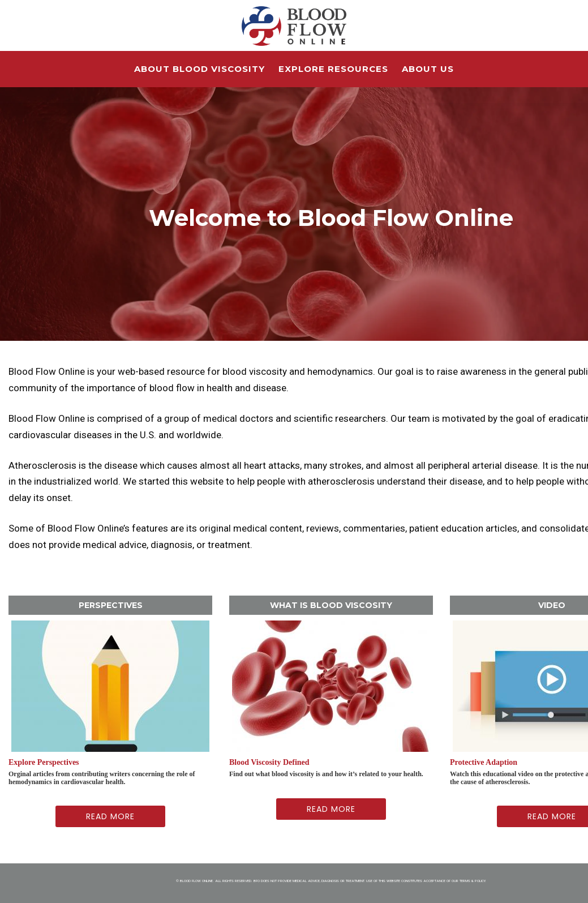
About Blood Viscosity (199, 69)
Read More (110, 816)
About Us (428, 69)
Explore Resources (333, 69)
